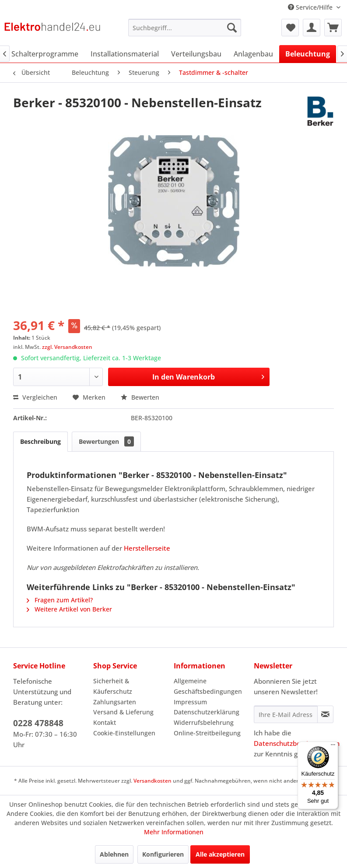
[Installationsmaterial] (125, 54)
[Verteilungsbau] (196, 54)
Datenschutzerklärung (207, 712)
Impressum (190, 702)
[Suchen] (232, 28)
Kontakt (105, 722)
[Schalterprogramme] (45, 54)
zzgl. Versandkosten (67, 347)
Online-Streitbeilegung (207, 733)
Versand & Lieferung (123, 712)
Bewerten (140, 397)
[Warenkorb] (333, 28)
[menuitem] (185, 28)
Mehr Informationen (174, 832)
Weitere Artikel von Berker (69, 609)
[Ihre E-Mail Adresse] (286, 714)
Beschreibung (40, 441)
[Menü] (333, 747)
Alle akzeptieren (220, 854)
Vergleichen (35, 397)
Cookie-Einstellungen (124, 733)
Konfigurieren (163, 854)
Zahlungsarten (115, 702)
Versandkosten (152, 781)
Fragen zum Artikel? (60, 600)
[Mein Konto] (312, 28)
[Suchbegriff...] (185, 28)
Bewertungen (106, 441)
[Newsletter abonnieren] (325, 714)
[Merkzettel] (290, 28)
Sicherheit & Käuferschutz (113, 686)
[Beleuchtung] (308, 54)
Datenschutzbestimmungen (297, 743)
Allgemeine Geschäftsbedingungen (208, 686)
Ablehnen (114, 854)
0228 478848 (38, 723)
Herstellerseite (147, 548)
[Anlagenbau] (253, 54)
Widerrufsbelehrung (204, 722)
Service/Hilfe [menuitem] (311, 7)
